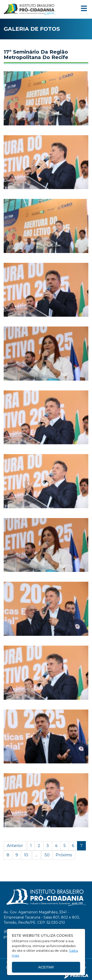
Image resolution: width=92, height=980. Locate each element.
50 (47, 855)
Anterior (15, 846)
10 (26, 855)
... (36, 855)
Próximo (64, 855)
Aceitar (46, 967)
